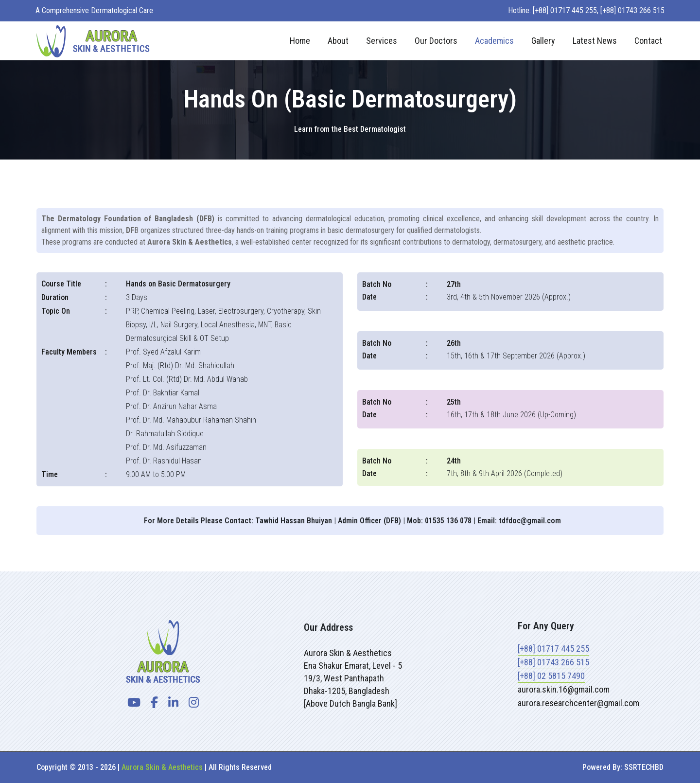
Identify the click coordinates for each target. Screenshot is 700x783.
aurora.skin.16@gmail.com (564, 689)
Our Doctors (436, 41)
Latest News (595, 41)
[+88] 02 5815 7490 (551, 676)
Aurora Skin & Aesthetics (162, 767)
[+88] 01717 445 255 (553, 649)
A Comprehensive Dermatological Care (94, 10)
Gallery (543, 41)
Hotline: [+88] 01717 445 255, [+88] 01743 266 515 (586, 10)
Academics (494, 41)
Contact (648, 41)
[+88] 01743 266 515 (553, 662)
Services (382, 41)
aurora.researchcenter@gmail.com (578, 703)
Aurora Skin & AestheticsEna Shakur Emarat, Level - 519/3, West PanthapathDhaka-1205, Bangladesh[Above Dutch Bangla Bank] (353, 678)
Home (300, 41)
